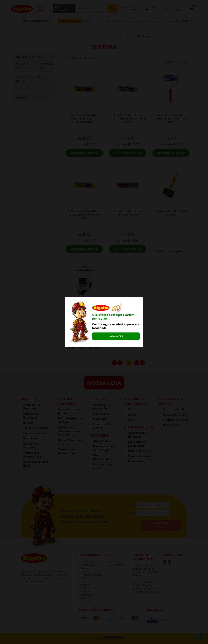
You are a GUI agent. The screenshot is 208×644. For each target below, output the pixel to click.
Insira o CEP (116, 336)
